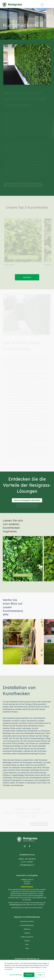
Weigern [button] (40, 975)
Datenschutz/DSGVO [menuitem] (27, 921)
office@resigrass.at (27, 865)
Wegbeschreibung (27, 887)
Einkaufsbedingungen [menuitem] (27, 925)
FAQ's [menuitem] (27, 945)
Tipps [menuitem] (27, 948)
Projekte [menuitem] (27, 941)
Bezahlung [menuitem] (27, 929)
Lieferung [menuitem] (27, 933)
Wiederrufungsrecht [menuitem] (27, 937)
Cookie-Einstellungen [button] (16, 975)
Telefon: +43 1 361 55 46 (27, 859)
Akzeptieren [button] (29, 975)
